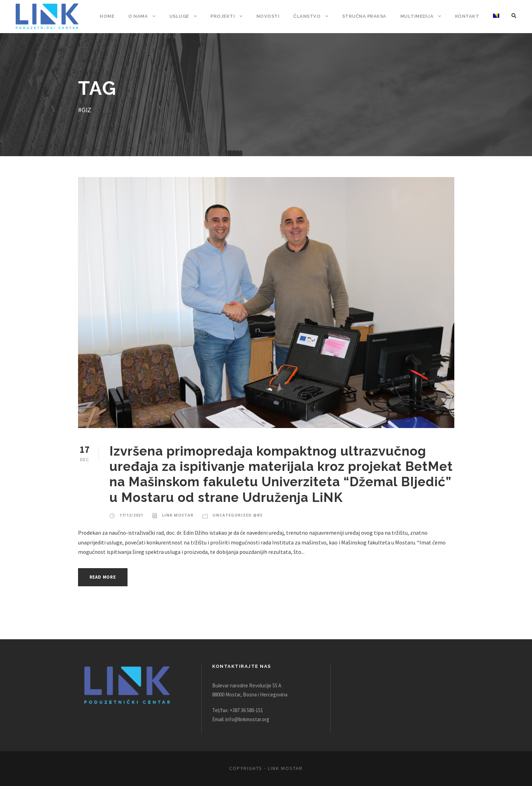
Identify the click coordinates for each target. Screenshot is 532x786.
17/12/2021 (131, 515)
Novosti (271, 16)
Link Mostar (176, 515)
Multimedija (418, 16)
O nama (142, 16)
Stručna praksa (366, 16)
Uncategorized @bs (234, 515)
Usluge (183, 16)
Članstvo (309, 16)
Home (111, 16)
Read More (105, 577)
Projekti (227, 16)
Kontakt (468, 16)
